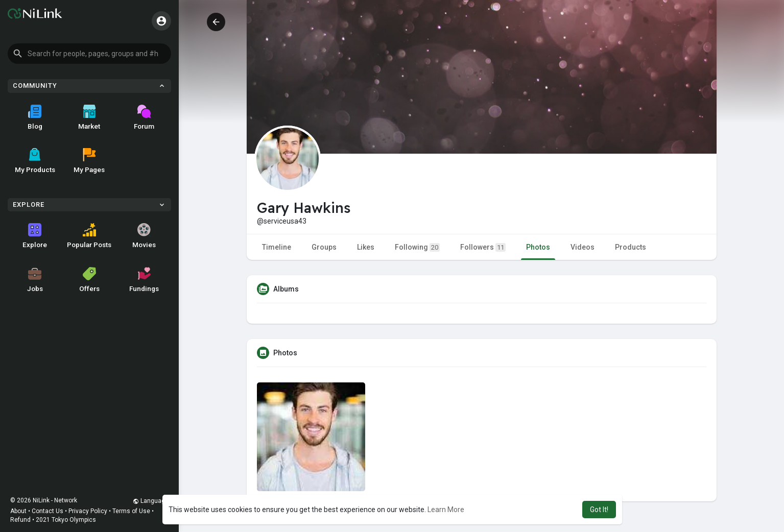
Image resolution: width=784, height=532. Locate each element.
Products (631, 247)
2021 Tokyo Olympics (66, 520)
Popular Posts (89, 236)
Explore (35, 236)
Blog (35, 117)
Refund (20, 520)
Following (417, 247)
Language (151, 501)
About (18, 511)
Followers (483, 247)
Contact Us (47, 511)
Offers (89, 280)
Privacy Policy (88, 511)
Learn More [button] (446, 510)
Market (89, 117)
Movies (144, 236)
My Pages (89, 161)
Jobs (35, 280)
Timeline (277, 247)
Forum (144, 117)
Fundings (144, 280)
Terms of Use (131, 511)
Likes (366, 247)
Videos (583, 247)
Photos (538, 247)
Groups (324, 247)
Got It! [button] (599, 510)
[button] (89, 54)
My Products (35, 161)
